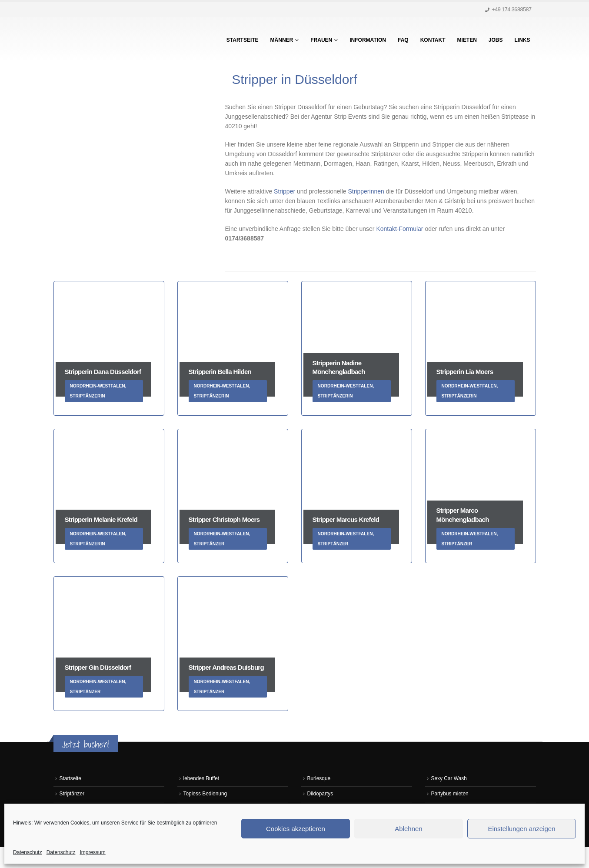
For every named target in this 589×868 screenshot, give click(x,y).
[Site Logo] (108, 40)
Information (368, 40)
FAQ (403, 40)
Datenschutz (28, 852)
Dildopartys (321, 795)
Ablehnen (408, 829)
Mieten (467, 40)
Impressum (92, 852)
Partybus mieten (451, 795)
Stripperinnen (367, 191)
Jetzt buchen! (86, 744)
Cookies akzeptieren (296, 829)
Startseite (243, 40)
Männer (282, 40)
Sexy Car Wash (450, 779)
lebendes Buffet (202, 779)
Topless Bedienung (206, 795)
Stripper (285, 191)
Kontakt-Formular (400, 229)
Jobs (496, 40)
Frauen (321, 40)
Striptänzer (73, 795)
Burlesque (320, 779)
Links (522, 40)
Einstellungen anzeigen (521, 829)
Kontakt (433, 40)
